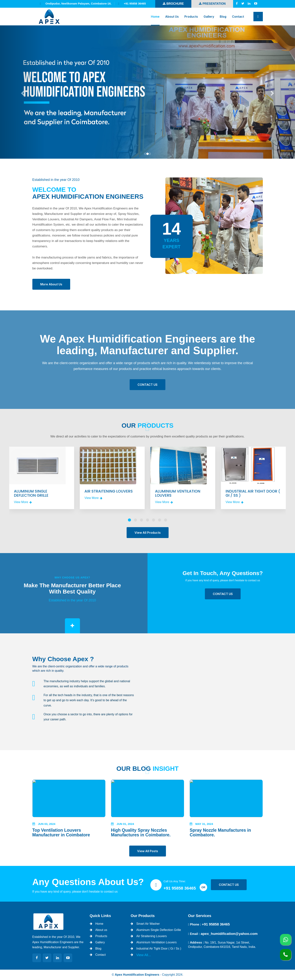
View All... (144, 955)
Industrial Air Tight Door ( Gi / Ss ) (159, 949)
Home (155, 17)
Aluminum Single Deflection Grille (159, 930)
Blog (223, 17)
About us (172, 17)
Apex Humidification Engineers (137, 975)
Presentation (212, 4)
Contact (238, 17)
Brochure (173, 4)
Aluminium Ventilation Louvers (156, 942)
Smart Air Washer (148, 924)
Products (191, 17)
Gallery (209, 17)
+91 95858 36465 (180, 888)
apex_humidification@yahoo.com (229, 934)
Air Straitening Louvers (151, 936)
